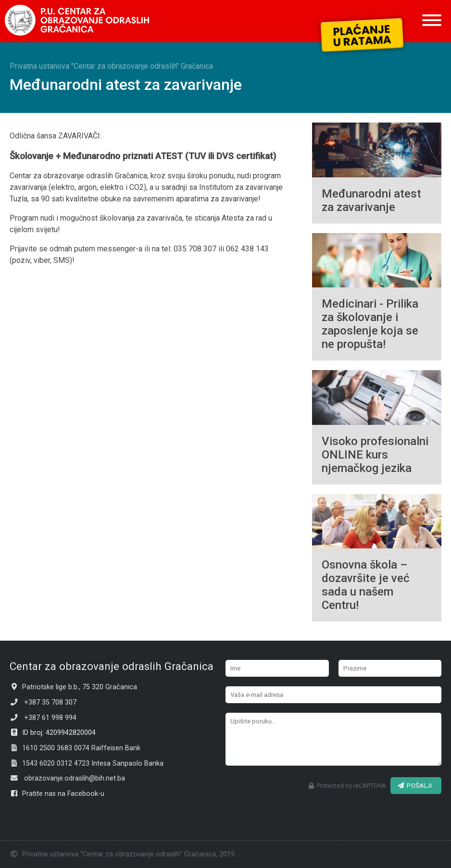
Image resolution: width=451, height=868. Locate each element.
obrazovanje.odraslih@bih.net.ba (67, 778)
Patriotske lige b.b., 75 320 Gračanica (73, 687)
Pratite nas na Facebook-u (57, 794)
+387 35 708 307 (43, 702)
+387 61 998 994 (43, 718)
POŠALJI (415, 786)
